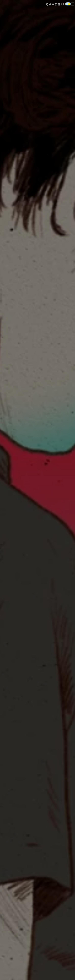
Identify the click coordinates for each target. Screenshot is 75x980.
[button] (63, 4)
